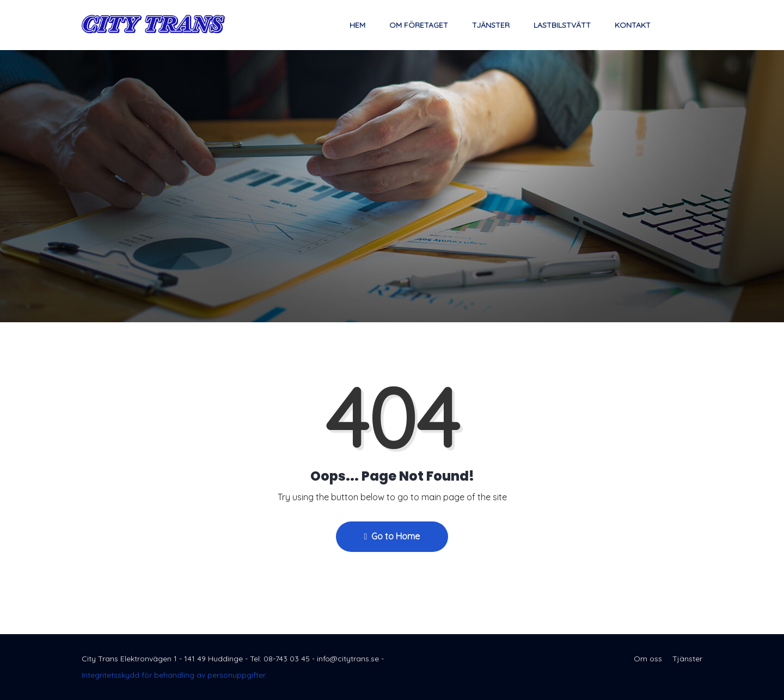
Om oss (648, 659)
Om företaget (419, 25)
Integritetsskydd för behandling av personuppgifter (174, 675)
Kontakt (633, 25)
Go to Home (392, 536)
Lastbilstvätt (562, 25)
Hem (357, 25)
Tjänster (491, 25)
